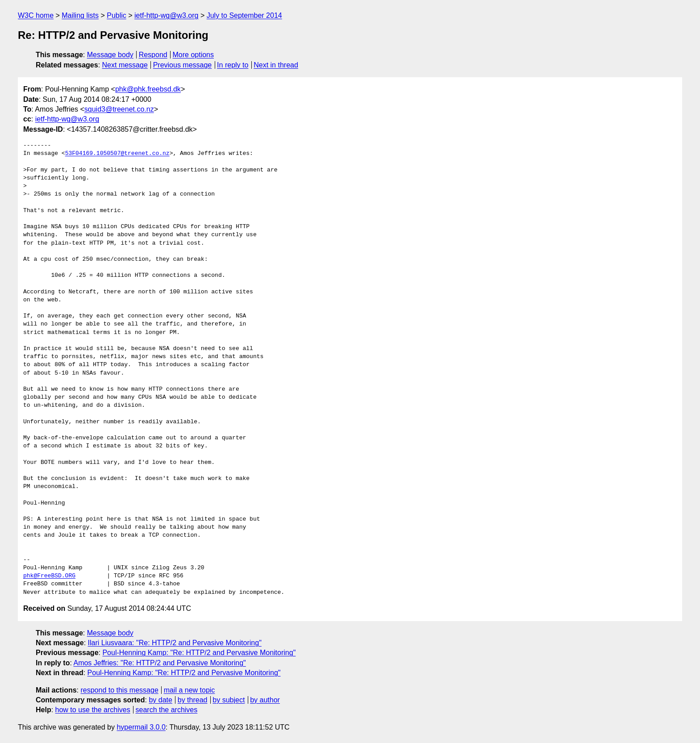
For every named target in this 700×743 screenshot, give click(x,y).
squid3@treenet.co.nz (119, 109)
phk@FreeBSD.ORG (49, 576)
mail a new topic (190, 690)
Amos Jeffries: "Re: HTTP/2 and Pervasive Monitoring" (159, 663)
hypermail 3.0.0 (141, 727)
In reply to (233, 65)
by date (160, 700)
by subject (229, 700)
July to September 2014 (244, 15)
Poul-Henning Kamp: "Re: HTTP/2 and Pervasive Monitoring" (199, 653)
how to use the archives (93, 710)
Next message (125, 65)
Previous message (183, 65)
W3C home (36, 15)
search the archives (167, 710)
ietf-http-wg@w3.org (166, 15)
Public (117, 15)
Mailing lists (80, 15)
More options (194, 55)
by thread (193, 700)
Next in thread (276, 65)
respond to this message (119, 690)
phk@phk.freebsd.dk (148, 89)
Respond (153, 55)
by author (265, 700)
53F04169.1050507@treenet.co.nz (117, 154)
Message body (110, 55)
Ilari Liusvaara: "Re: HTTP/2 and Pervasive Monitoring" (175, 643)
